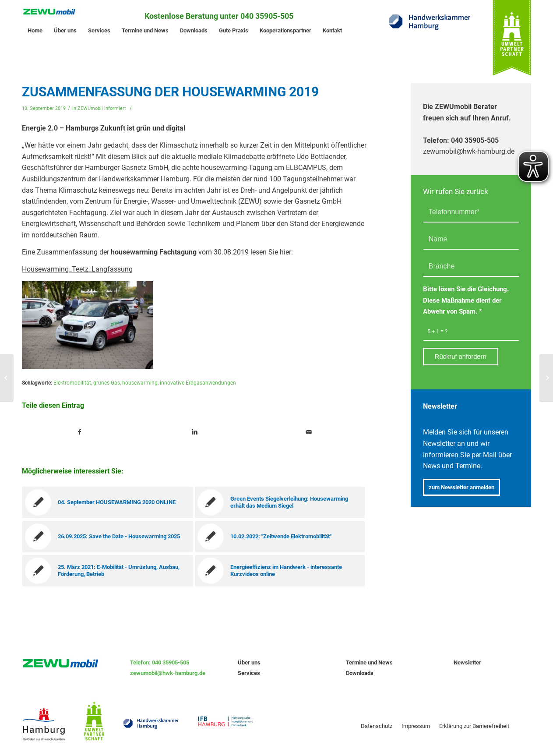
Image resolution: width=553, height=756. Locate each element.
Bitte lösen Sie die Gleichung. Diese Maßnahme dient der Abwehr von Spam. (466, 300)
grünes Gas (107, 383)
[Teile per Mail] (309, 432)
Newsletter (467, 662)
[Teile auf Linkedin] (195, 432)
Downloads (360, 673)
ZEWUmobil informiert (102, 108)
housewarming (140, 383)
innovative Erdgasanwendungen (198, 383)
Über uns (249, 662)
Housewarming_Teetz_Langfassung (77, 269)
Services (249, 673)
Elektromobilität (72, 383)
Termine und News (369, 662)
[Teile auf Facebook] (80, 432)
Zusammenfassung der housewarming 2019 (170, 92)
